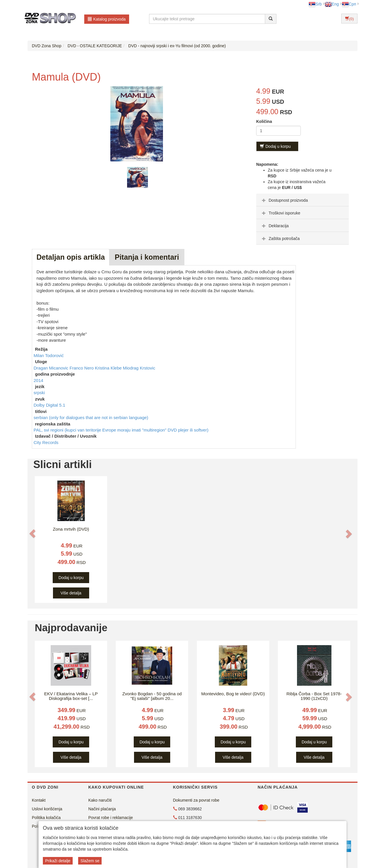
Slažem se (90, 861)
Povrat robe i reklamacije (111, 818)
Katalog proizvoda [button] (107, 19)
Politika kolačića (46, 818)
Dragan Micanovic (52, 368)
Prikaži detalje (58, 861)
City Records (46, 442)
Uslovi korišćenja (47, 809)
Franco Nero (82, 368)
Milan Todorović (49, 355)
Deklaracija (275, 226)
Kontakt (39, 800)
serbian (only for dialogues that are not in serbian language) (91, 417)
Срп (349, 4)
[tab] (302, 200)
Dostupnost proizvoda (284, 200)
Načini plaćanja (102, 809)
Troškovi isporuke (280, 213)
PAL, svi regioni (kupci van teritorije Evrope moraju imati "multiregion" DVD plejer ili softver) (121, 430)
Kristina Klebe (109, 368)
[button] (32, 534)
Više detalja (71, 593)
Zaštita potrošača (280, 239)
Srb (315, 4)
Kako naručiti (100, 800)
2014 (38, 380)
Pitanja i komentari (147, 257)
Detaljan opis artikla (71, 257)
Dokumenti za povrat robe (196, 800)
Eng (332, 4)
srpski (39, 393)
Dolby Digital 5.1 (49, 405)
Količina (264, 121)
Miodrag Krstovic (139, 368)
